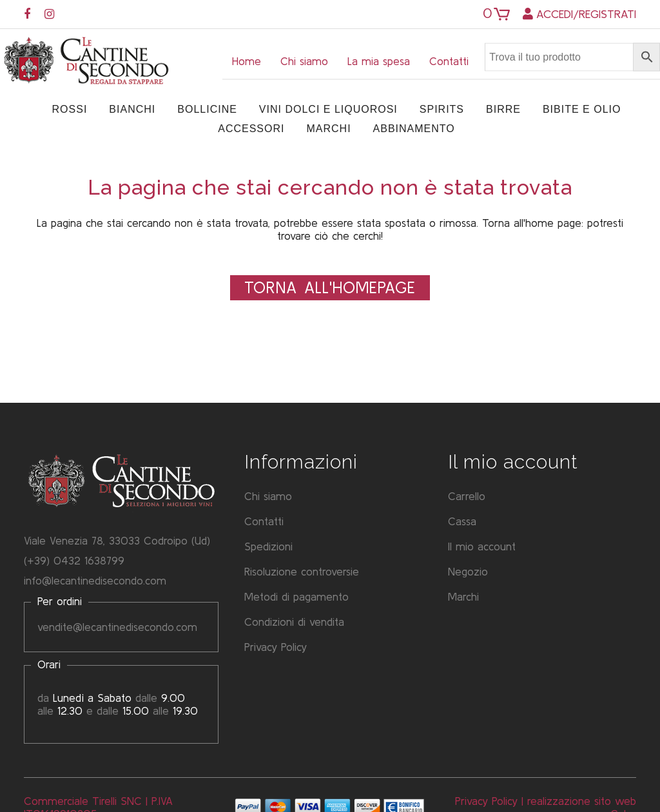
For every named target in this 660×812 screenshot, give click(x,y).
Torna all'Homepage (330, 287)
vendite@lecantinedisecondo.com (117, 627)
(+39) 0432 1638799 (74, 560)
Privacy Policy (276, 647)
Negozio (468, 571)
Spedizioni (268, 546)
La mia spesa (379, 61)
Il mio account (482, 546)
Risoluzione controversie (302, 571)
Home (247, 61)
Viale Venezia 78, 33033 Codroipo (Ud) (117, 540)
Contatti (449, 61)
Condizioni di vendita (294, 622)
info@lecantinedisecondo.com (95, 580)
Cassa (462, 521)
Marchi (463, 596)
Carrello (467, 496)
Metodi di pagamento (296, 596)
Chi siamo (304, 61)
